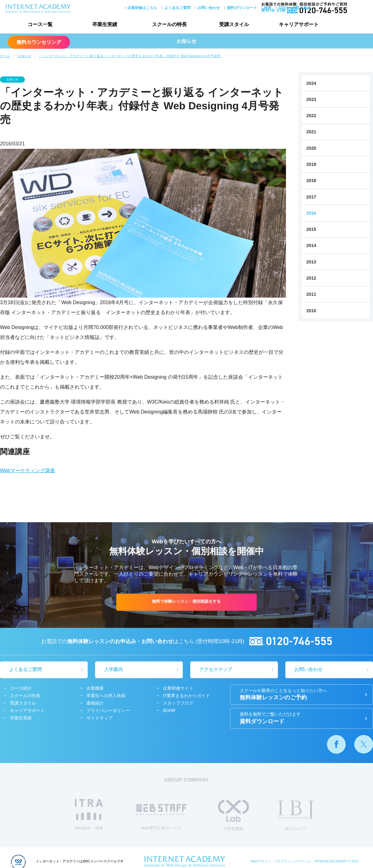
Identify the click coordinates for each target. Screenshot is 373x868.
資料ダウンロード (223, 7)
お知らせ (25, 56)
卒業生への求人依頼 (106, 696)
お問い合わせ (190, 7)
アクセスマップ (216, 670)
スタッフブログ (178, 703)
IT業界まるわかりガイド (186, 696)
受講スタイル (225, 25)
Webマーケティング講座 (28, 471)
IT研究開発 (233, 816)
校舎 (249, 7)
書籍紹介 (95, 703)
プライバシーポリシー (108, 711)
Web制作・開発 (89, 815)
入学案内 (114, 670)
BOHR (169, 711)
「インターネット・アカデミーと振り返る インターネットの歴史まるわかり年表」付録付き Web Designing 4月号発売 (130, 56)
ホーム (5, 56)
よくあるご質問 (159, 7)
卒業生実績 (101, 25)
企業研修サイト (178, 688)
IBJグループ (296, 816)
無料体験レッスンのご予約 (302, 695)
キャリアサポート (288, 25)
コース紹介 (21, 688)
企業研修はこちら (123, 7)
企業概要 (95, 688)
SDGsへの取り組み (276, 7)
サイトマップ (99, 718)
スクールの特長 (163, 25)
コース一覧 (39, 25)
